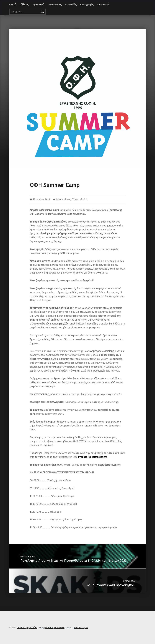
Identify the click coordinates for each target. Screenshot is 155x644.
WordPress (59, 628)
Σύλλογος (24, 4)
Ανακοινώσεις (55, 4)
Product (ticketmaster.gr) (92, 457)
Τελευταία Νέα (80, 199)
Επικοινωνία (103, 4)
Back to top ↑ (81, 628)
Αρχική (13, 4)
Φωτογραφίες (87, 4)
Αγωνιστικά (39, 4)
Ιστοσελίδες (71, 4)
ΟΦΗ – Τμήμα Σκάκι (27, 628)
